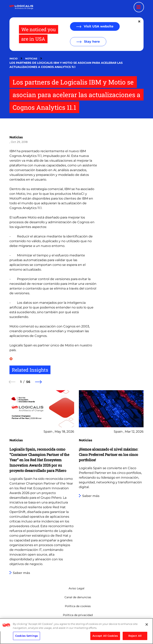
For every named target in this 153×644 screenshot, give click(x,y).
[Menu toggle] (139, 7)
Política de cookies (78, 606)
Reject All (135, 636)
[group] (42, 482)
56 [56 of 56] (28, 382)
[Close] (147, 624)
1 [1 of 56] (21, 382)
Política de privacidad (78, 615)
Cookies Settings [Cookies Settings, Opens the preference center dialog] (27, 636)
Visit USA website (98, 26)
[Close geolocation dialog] (140, 22)
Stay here (91, 42)
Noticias (31, 59)
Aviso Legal (76, 588)
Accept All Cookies (105, 636)
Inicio (14, 59)
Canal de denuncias (78, 597)
